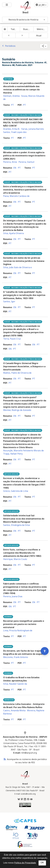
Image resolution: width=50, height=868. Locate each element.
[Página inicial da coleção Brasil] (25, 778)
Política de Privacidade (25, 863)
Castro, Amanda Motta (14, 710)
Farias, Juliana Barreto (33, 129)
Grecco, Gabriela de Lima (16, 491)
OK (42, 862)
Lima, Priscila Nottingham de (18, 630)
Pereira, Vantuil (26, 162)
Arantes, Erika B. (11, 129)
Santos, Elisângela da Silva (16, 525)
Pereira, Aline (10, 162)
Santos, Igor (9, 301)
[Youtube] (31, 799)
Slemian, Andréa (11, 96)
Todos (14, 29)
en (15, 168)
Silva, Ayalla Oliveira (13, 233)
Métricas (41, 29)
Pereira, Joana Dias (13, 596)
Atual (39, 36)
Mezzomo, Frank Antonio (16, 657)
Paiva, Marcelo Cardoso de (16, 196)
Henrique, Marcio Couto (15, 559)
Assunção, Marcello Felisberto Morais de (23, 451)
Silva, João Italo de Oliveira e (17, 267)
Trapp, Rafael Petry (13, 454)
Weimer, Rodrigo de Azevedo (17, 410)
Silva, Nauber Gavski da (15, 684)
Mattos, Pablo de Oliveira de (17, 373)
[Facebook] (28, 799)
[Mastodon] (22, 799)
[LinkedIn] (25, 799)
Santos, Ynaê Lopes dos (15, 132)
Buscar (27, 29)
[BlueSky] (19, 799)
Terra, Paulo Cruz (12, 339)
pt (12, 105)
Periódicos (8, 46)
